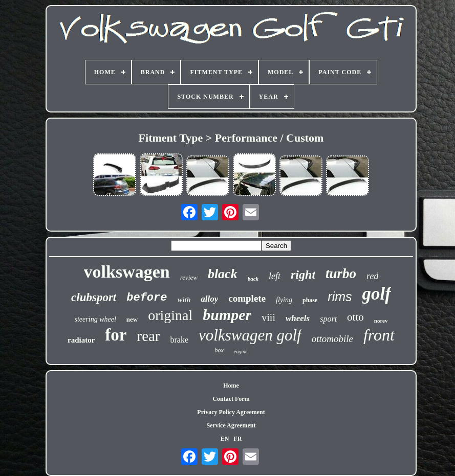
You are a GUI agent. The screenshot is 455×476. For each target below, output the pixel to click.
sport (328, 319)
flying (284, 300)
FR (237, 439)
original (170, 315)
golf (377, 294)
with (184, 300)
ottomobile (332, 339)
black (223, 274)
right (303, 275)
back (253, 279)
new (132, 319)
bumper (227, 315)
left (275, 276)
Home (231, 386)
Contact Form (231, 399)
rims (340, 297)
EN (225, 439)
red (372, 276)
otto (355, 317)
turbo (341, 274)
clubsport (94, 297)
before (147, 298)
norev (381, 321)
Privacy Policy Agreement (231, 412)
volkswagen (127, 272)
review (189, 277)
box (219, 350)
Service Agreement (231, 425)
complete (247, 298)
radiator (81, 340)
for (116, 335)
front (379, 335)
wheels (298, 318)
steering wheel (95, 319)
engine (241, 352)
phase (310, 300)
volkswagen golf (250, 335)
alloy (209, 299)
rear (148, 336)
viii (268, 318)
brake (180, 340)
